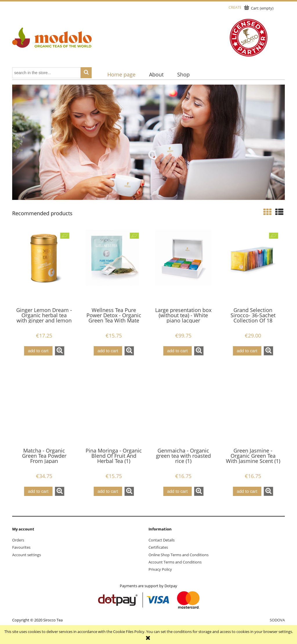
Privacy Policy (160, 569)
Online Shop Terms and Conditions (179, 555)
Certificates (158, 547)
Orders (18, 540)
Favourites (21, 547)
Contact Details (162, 540)
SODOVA (277, 620)
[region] (148, 142)
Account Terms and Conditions (175, 562)
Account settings (27, 555)
